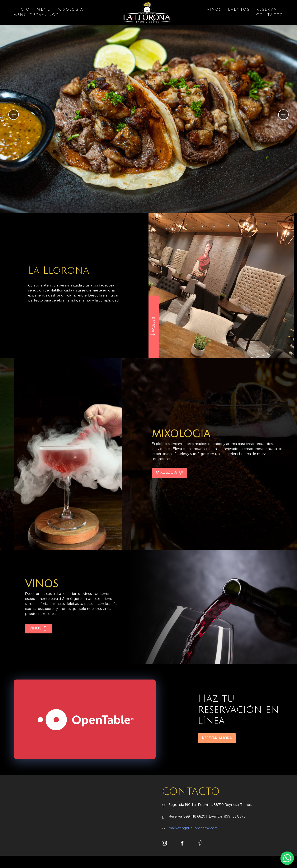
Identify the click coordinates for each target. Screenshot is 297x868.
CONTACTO (270, 15)
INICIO (22, 10)
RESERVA (267, 10)
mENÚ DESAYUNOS (36, 15)
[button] (14, 115)
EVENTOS (239, 10)
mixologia (71, 10)
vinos (214, 10)
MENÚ (44, 10)
